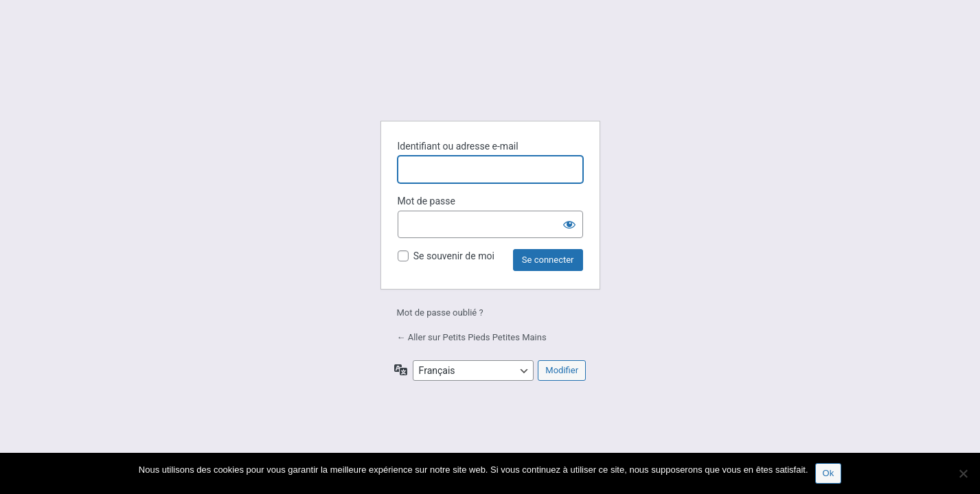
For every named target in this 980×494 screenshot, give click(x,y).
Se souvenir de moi (454, 256)
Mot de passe (426, 201)
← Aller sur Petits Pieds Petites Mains (472, 337)
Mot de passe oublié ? (440, 313)
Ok (829, 473)
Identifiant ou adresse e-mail (458, 146)
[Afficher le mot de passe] (569, 224)
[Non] (963, 473)
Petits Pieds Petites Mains (490, 76)
